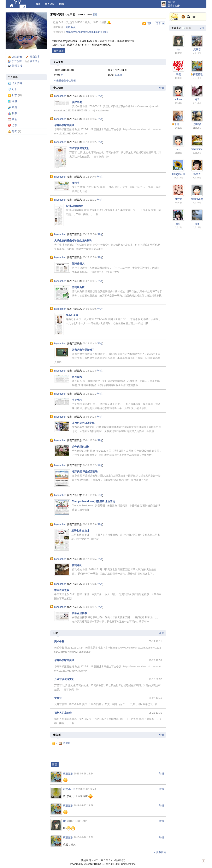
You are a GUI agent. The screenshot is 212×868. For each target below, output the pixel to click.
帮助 (61, 4)
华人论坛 (50, 4)
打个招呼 (17, 61)
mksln (178, 99)
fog (197, 224)
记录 (14, 89)
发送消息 (35, 61)
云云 (178, 149)
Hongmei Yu (179, 174)
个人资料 (17, 83)
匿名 (189, 28)
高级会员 (71, 27)
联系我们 (120, 860)
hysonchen (60, 96)
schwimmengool (200, 149)
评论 (100, 96)
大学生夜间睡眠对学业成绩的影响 (73, 241)
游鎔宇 (197, 124)
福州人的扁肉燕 (75, 206)
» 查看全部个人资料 (65, 81)
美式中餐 (77, 102)
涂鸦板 (65, 743)
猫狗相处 (77, 565)
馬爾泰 (197, 50)
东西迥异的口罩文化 (83, 423)
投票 (14, 113)
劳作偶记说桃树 (81, 447)
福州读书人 (78, 264)
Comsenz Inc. (128, 864)
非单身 (118, 75)
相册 (14, 101)
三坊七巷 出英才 (80, 531)
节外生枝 (77, 400)
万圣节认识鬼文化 (79, 148)
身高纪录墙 (72, 315)
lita (65, 821)
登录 (170, 6)
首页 (38, 4)
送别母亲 (77, 377)
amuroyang (197, 199)
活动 (14, 119)
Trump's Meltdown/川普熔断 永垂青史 (94, 501)
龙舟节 (76, 183)
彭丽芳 (197, 174)
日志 (14, 95)
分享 (14, 125)
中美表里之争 (62, 590)
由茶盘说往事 (79, 613)
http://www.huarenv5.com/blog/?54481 (87, 32)
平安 (178, 74)
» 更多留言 (160, 852)
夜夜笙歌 (68, 774)
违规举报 (17, 66)
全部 (161, 88)
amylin (179, 199)
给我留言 (35, 57)
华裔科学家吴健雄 (64, 125)
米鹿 (177, 124)
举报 (161, 774)
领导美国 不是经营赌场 (85, 472)
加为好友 (17, 57)
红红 (178, 224)
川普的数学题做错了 (83, 350)
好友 (14, 131)
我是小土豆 (69, 789)
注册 (177, 6)
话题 (14, 107)
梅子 (197, 99)
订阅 (149, 23)
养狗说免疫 (78, 287)
